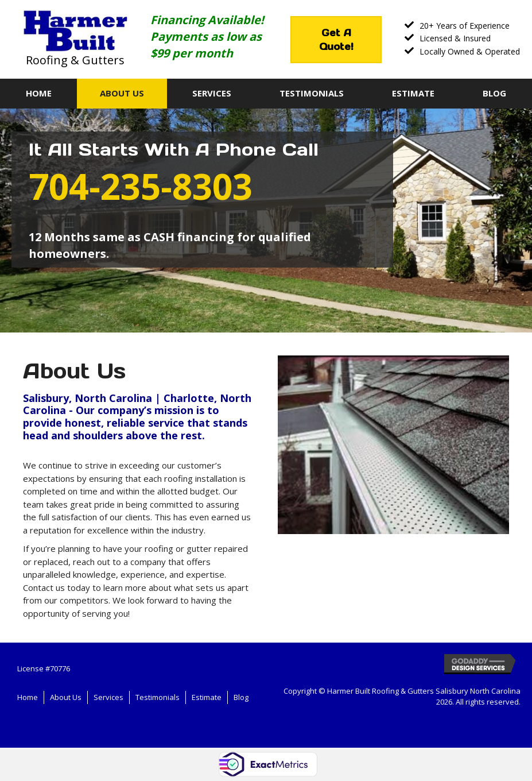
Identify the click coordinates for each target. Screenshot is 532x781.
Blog (241, 697)
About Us (66, 697)
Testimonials (158, 697)
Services (108, 697)
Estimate (207, 697)
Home (28, 697)
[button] (336, 40)
